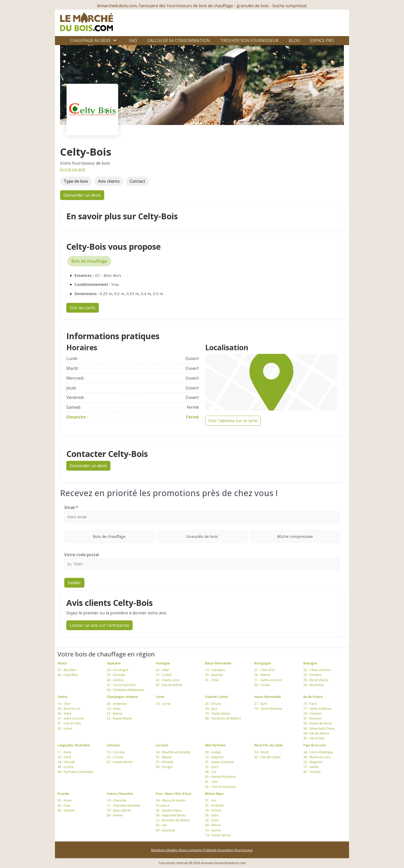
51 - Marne (115, 713)
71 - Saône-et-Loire (268, 680)
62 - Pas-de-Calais (267, 757)
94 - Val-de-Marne (316, 733)
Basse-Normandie (218, 663)
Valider (74, 583)
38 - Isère (212, 815)
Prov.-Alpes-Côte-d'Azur (174, 794)
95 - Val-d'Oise (314, 738)
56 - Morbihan (314, 685)
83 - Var (161, 825)
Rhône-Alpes (214, 794)
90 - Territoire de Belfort (223, 718)
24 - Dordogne (118, 670)
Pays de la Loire (315, 745)
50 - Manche (214, 675)
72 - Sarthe (311, 767)
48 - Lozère (66, 767)
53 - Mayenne (313, 762)
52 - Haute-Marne (119, 718)
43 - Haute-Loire (168, 680)
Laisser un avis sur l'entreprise (99, 625)
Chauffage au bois (90, 40)
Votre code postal (82, 555)
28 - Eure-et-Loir (69, 709)
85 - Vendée (312, 772)
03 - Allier (163, 670)
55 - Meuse (164, 757)
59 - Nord (261, 752)
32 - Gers (212, 767)
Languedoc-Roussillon (74, 745)
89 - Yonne (262, 685)
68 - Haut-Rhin (68, 675)
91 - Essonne (313, 718)
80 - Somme (66, 810)
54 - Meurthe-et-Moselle (173, 752)
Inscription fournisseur (235, 850)
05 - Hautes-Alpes (169, 810)
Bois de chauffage (89, 261)
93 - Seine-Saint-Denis (319, 728)
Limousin (113, 745)
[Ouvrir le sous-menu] (115, 40)
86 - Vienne (115, 815)
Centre (62, 697)
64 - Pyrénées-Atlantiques (125, 690)
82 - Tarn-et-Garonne (220, 787)
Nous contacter (191, 850)
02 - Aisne (65, 800)
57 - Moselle (165, 762)
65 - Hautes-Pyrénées (221, 777)
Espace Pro (322, 40)
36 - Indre (64, 713)
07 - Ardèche (214, 806)
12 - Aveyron (214, 757)
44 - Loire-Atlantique (318, 752)
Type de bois (76, 181)
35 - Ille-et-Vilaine (316, 680)
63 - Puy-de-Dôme (169, 685)
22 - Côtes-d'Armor (317, 670)
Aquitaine (114, 663)
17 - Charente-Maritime (124, 806)
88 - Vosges (164, 767)
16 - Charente (117, 800)
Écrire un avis (73, 169)
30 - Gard (64, 757)
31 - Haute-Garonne (220, 762)
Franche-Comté (216, 697)
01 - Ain (211, 800)
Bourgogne (263, 663)
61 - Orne (212, 680)
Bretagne (310, 663)
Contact (137, 181)
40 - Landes (115, 680)
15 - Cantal (164, 675)
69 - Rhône (213, 825)
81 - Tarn (212, 782)
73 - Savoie (213, 830)
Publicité (210, 850)
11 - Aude (64, 752)
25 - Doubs (213, 704)
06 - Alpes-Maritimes (171, 815)
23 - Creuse (115, 757)
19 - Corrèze (116, 752)
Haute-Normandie (268, 697)
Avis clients (109, 181)
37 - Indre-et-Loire (71, 718)
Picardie (63, 794)
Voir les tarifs (83, 308)
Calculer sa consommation (179, 40)
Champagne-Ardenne (122, 697)
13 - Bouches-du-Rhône (173, 820)
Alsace (62, 663)
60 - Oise (64, 806)
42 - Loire (212, 820)
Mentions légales (165, 850)
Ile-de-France (313, 697)
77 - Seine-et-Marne (317, 709)
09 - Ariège (213, 752)
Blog (294, 40)
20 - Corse (163, 704)
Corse (160, 697)
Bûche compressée (309, 536)
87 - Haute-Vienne (120, 762)
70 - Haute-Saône (218, 713)
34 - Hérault (66, 762)
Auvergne (163, 663)
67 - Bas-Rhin (67, 670)
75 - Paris (310, 704)
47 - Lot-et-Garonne (121, 685)
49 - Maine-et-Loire (317, 757)
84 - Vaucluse (165, 830)
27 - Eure (261, 704)
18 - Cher (64, 704)
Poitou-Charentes (120, 794)
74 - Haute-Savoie (218, 835)
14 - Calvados (215, 670)
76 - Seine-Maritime (268, 709)
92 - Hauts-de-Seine (318, 723)
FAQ (133, 40)
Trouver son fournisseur (249, 40)
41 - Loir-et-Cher (69, 723)
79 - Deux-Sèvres (119, 810)
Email (71, 507)
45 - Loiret (65, 728)
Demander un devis (82, 195)
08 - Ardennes (117, 704)
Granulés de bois (217, 536)
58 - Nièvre (262, 675)
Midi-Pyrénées (215, 745)
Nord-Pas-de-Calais (269, 745)
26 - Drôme (213, 810)
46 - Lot (211, 772)
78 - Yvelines (312, 713)
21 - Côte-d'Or (265, 670)
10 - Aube (114, 709)
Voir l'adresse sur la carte (233, 421)
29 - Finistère (313, 675)
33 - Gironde (116, 675)
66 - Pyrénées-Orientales (75, 772)
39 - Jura (211, 709)
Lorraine (162, 745)
